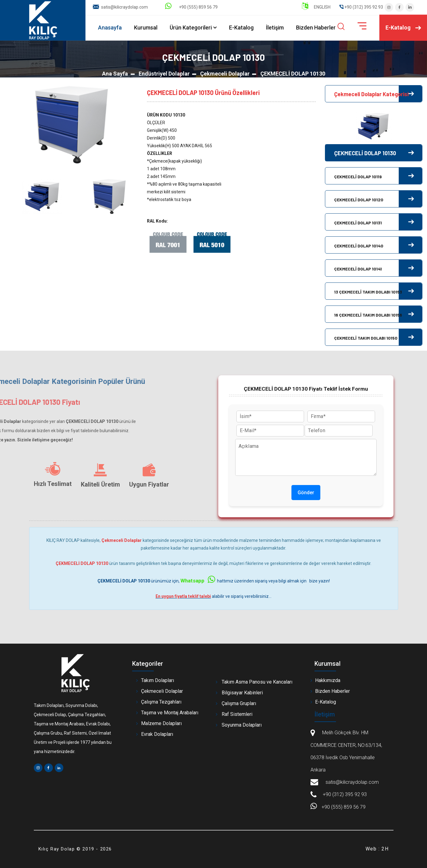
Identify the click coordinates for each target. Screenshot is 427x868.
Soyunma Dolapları (242, 725)
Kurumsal (146, 28)
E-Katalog (241, 28)
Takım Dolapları (158, 680)
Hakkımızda (328, 680)
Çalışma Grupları (239, 703)
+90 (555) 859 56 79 (191, 7)
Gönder (306, 493)
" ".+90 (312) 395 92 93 (361, 7)
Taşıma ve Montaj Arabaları (170, 713)
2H (385, 849)
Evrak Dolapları (157, 734)
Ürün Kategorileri (191, 28)
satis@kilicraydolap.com (125, 7)
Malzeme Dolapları (161, 723)
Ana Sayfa (115, 74)
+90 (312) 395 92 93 (345, 794)
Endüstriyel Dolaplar (164, 74)
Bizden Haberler (316, 28)
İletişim (275, 28)
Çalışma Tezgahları (161, 702)
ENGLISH (316, 7)
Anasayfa (110, 28)
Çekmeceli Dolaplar (225, 74)
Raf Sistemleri (237, 714)
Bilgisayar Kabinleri (242, 693)
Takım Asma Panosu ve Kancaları (257, 682)
